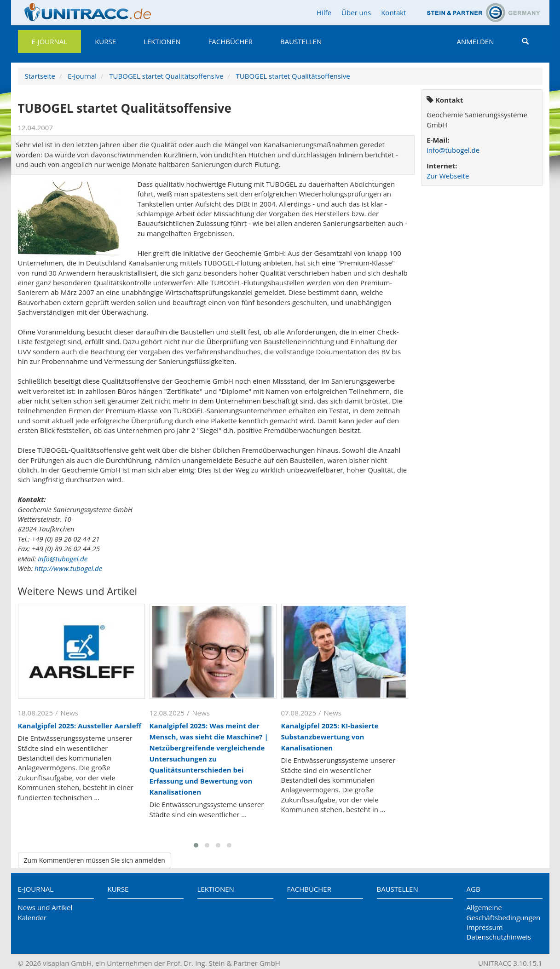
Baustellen (301, 41)
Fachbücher (231, 41)
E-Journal (50, 41)
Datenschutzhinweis (499, 937)
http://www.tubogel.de (68, 568)
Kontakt (393, 12)
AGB (473, 889)
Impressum (485, 927)
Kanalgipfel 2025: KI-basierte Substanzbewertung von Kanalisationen (330, 737)
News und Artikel (45, 907)
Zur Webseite (448, 176)
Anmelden (476, 41)
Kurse (105, 41)
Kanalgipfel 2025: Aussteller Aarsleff (80, 726)
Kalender (32, 917)
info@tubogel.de (63, 559)
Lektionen (162, 41)
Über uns (356, 12)
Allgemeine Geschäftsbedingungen (504, 912)
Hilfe (324, 12)
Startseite (40, 76)
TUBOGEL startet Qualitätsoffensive (166, 76)
